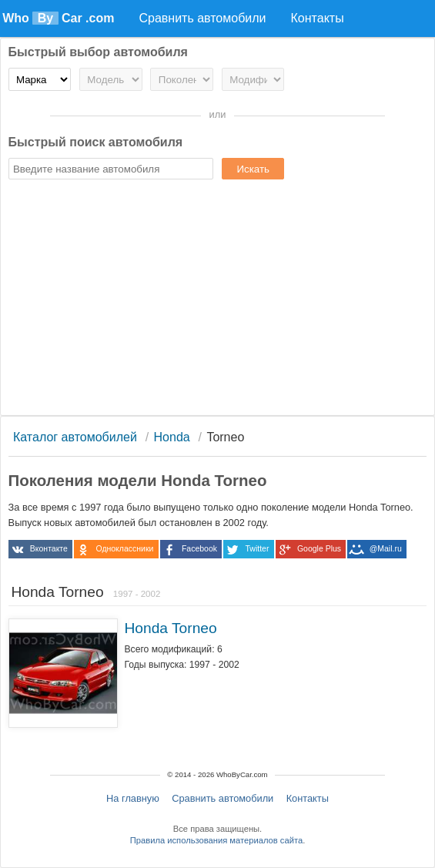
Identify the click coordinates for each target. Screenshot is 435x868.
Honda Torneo (170, 628)
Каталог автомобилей (75, 437)
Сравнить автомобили (223, 798)
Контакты (308, 798)
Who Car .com (58, 18)
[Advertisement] (218, 300)
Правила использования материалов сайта (216, 840)
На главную (133, 798)
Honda (172, 437)
